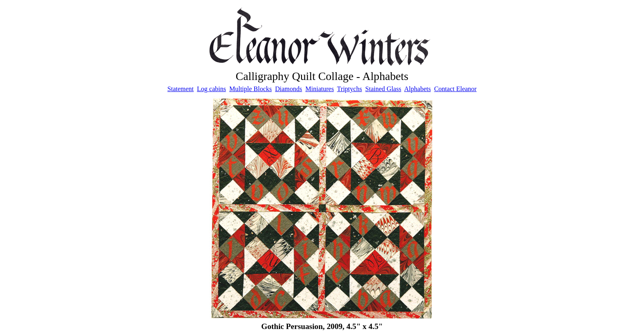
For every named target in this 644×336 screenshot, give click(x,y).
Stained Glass (383, 89)
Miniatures (320, 89)
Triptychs (350, 89)
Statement (181, 89)
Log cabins (212, 89)
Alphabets (417, 89)
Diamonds (289, 89)
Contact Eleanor (455, 89)
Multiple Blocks (251, 89)
